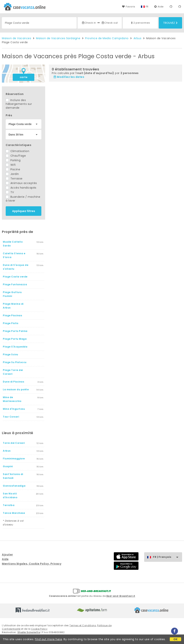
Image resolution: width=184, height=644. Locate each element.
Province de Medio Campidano (107, 38)
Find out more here (48, 639)
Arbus (138, 38)
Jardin (12, 174)
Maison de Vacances (17, 38)
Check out (110, 23)
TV (10, 192)
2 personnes (140, 23)
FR (147, 7)
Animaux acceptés (21, 183)
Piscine (13, 169)
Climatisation (17, 151)
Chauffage (16, 156)
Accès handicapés (21, 188)
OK (176, 639)
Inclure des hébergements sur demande (19, 104)
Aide (159, 7)
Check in (89, 23)
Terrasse (14, 179)
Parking (13, 160)
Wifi (11, 165)
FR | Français (167, 557)
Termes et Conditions (83, 625)
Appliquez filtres (24, 211)
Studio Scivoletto (29, 632)
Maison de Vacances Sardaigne (58, 38)
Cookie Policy (39, 629)
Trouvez (170, 23)
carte (24, 77)
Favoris (129, 7)
